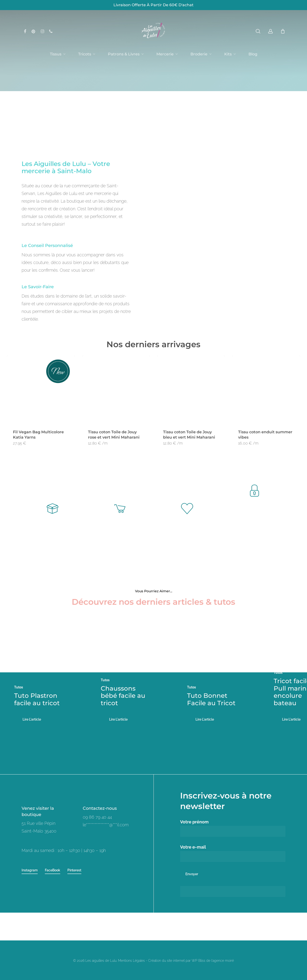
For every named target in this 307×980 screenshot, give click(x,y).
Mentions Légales (131, 961)
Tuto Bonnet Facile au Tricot (211, 699)
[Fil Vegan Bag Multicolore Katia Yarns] (41, 390)
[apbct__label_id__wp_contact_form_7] (233, 892)
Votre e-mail (233, 853)
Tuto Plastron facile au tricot (37, 699)
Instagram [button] (30, 870)
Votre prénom (233, 828)
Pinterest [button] (74, 870)
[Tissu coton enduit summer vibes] (266, 390)
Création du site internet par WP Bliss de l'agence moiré (191, 961)
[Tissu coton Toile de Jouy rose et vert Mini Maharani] (116, 390)
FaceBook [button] (53, 870)
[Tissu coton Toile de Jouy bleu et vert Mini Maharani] (191, 390)
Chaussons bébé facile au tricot (123, 696)
